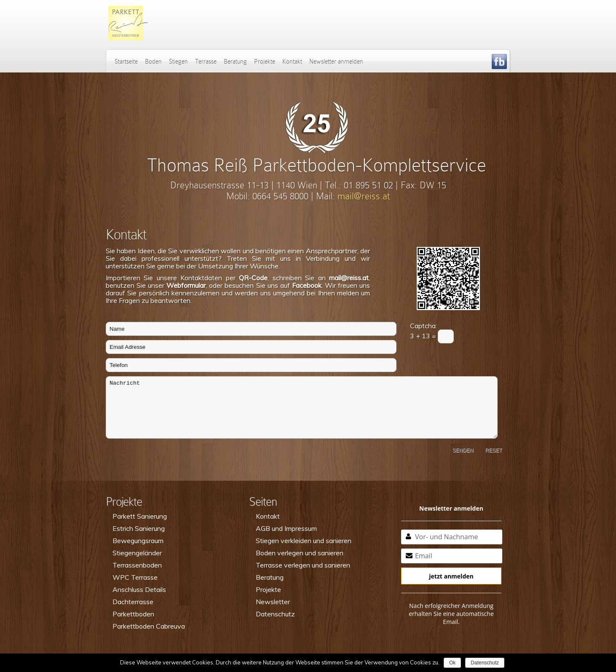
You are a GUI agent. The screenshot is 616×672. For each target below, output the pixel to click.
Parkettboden (133, 614)
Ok (452, 663)
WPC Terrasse (135, 577)
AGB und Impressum (286, 528)
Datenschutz (275, 614)
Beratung (235, 62)
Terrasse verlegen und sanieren (303, 565)
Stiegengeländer (137, 553)
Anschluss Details (139, 589)
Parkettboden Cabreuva (149, 626)
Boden (153, 62)
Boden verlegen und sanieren (300, 553)
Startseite (126, 62)
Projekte (265, 62)
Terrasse (206, 62)
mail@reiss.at (364, 196)
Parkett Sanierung (140, 516)
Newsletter (273, 602)
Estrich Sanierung (139, 528)
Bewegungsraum (138, 541)
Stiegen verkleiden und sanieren (304, 541)
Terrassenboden (137, 565)
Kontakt (292, 62)
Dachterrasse (133, 602)
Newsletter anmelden (336, 62)
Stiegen (178, 62)
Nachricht (302, 407)
